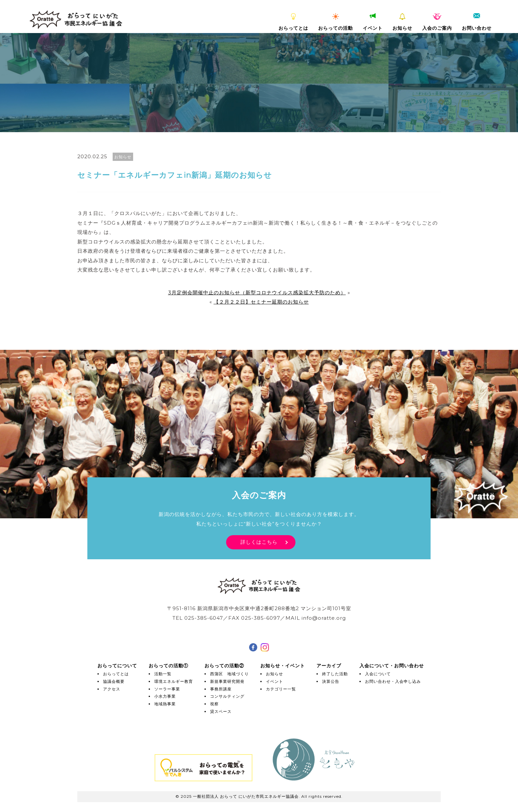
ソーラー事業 (167, 689)
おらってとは (293, 22)
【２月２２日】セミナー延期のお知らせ (261, 302)
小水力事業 (165, 696)
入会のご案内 (437, 22)
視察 (214, 704)
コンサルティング (227, 696)
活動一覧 (163, 674)
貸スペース (221, 711)
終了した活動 (335, 674)
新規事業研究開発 (227, 681)
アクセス (112, 689)
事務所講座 (221, 689)
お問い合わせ (477, 22)
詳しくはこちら (259, 542)
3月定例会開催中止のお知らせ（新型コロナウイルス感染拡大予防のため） (257, 293)
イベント (373, 22)
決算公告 (331, 681)
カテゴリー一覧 (281, 689)
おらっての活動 (335, 22)
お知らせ (402, 22)
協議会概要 (114, 681)
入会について (378, 674)
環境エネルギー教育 (174, 681)
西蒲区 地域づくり (229, 674)
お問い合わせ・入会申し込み (393, 681)
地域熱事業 (165, 704)
